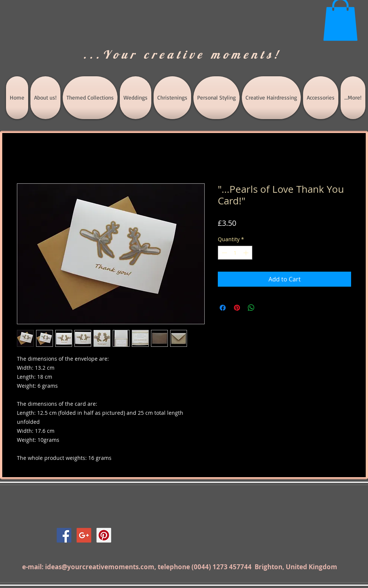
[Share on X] (265, 308)
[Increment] (247, 253)
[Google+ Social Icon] (84, 535)
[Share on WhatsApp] (251, 308)
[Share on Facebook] (223, 308)
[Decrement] (224, 253)
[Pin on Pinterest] (237, 308)
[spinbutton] (235, 253)
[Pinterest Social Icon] (104, 535)
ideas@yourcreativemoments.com (100, 567)
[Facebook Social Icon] (64, 535)
